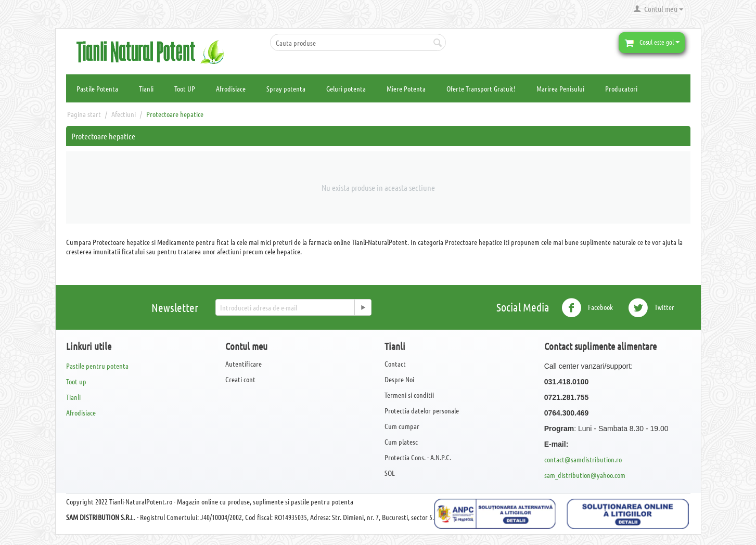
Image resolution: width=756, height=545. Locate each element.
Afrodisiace (231, 88)
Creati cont (240, 379)
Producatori (621, 88)
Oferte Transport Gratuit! (481, 88)
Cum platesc (401, 442)
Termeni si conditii (409, 395)
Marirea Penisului (560, 88)
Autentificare (244, 364)
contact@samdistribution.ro (583, 459)
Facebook (587, 308)
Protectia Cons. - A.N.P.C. (418, 457)
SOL (390, 473)
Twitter (651, 308)
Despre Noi (399, 379)
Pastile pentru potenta (97, 366)
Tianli (146, 88)
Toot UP (185, 88)
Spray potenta (286, 88)
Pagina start (84, 114)
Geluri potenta (346, 88)
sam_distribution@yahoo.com (585, 475)
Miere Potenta (406, 88)
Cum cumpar (402, 426)
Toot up (76, 381)
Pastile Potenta (97, 88)
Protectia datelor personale (422, 410)
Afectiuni (124, 114)
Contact (395, 364)
